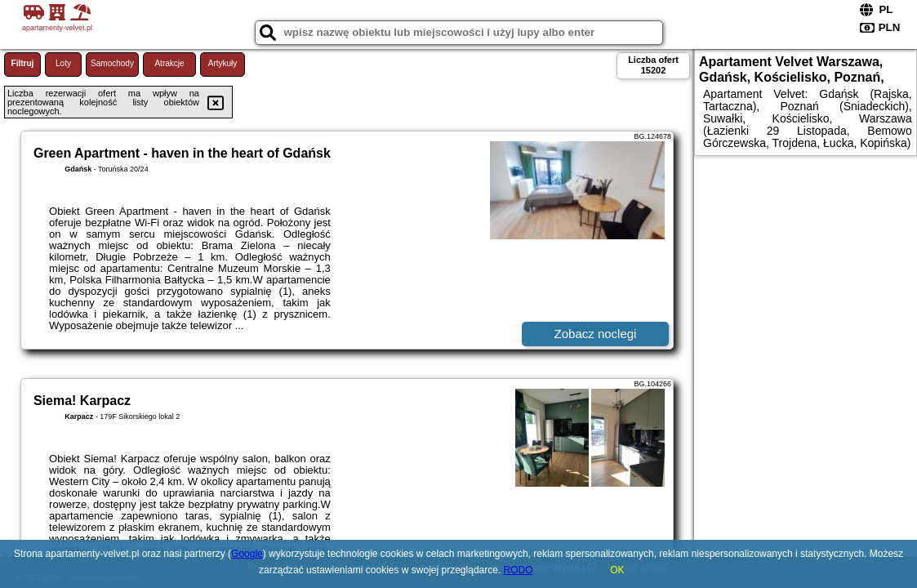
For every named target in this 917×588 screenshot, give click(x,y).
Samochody (112, 63)
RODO (519, 570)
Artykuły (223, 63)
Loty (63, 63)
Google (247, 554)
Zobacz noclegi (596, 334)
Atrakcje (169, 63)
